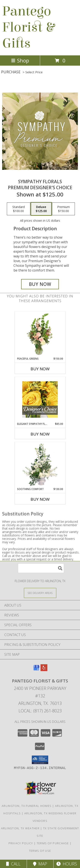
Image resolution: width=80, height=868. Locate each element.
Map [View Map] (40, 864)
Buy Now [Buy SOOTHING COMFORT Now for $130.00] (40, 499)
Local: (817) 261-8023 (40, 711)
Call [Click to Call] (13, 864)
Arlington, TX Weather (20, 828)
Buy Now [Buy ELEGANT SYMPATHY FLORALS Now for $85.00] (40, 434)
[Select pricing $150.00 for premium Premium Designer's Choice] (63, 209)
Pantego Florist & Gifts (28, 27)
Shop (20, 60)
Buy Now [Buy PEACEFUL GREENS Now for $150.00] (40, 369)
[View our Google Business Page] (36, 670)
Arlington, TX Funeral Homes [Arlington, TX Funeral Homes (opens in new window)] (27, 806)
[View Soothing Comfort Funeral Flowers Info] (40, 465)
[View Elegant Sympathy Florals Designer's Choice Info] (40, 399)
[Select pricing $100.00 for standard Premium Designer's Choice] (19, 209)
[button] (40, 760)
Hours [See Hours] (67, 864)
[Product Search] (41, 568)
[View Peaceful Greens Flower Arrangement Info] (40, 334)
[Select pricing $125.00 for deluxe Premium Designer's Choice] (41, 209)
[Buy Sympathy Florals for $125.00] (40, 284)
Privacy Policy (21, 843)
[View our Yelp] (44, 670)
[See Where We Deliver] (40, 593)
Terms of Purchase (53, 843)
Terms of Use (40, 851)
